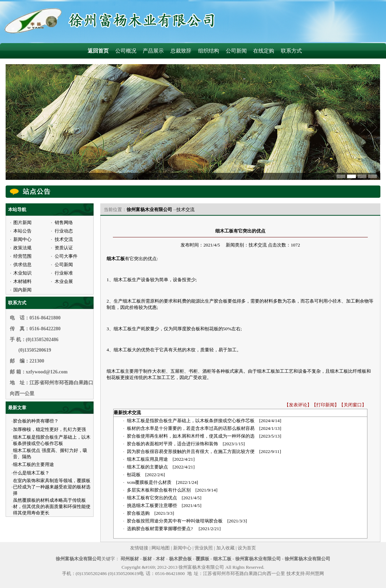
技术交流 (185, 209)
